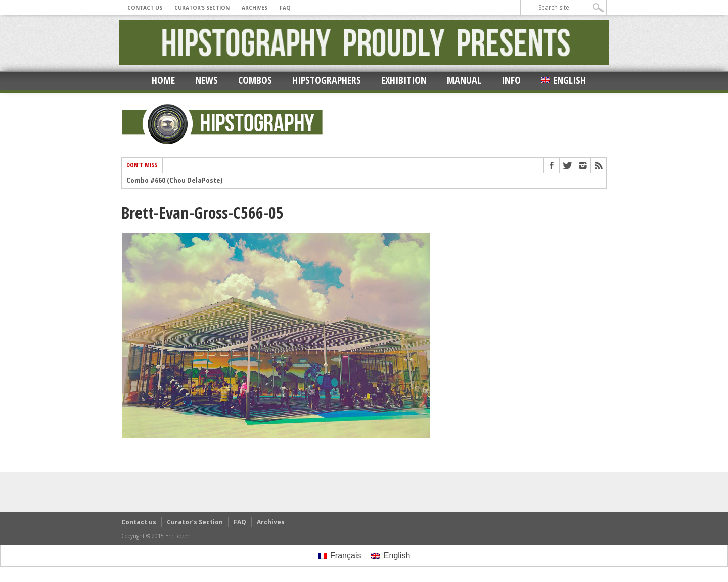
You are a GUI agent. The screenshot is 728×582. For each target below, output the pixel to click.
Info (511, 80)
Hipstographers (327, 80)
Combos (255, 80)
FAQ (285, 8)
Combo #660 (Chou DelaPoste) (174, 181)
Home (163, 80)
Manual (464, 80)
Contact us (145, 8)
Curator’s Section (202, 8)
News (207, 80)
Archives (255, 8)
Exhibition (404, 80)
